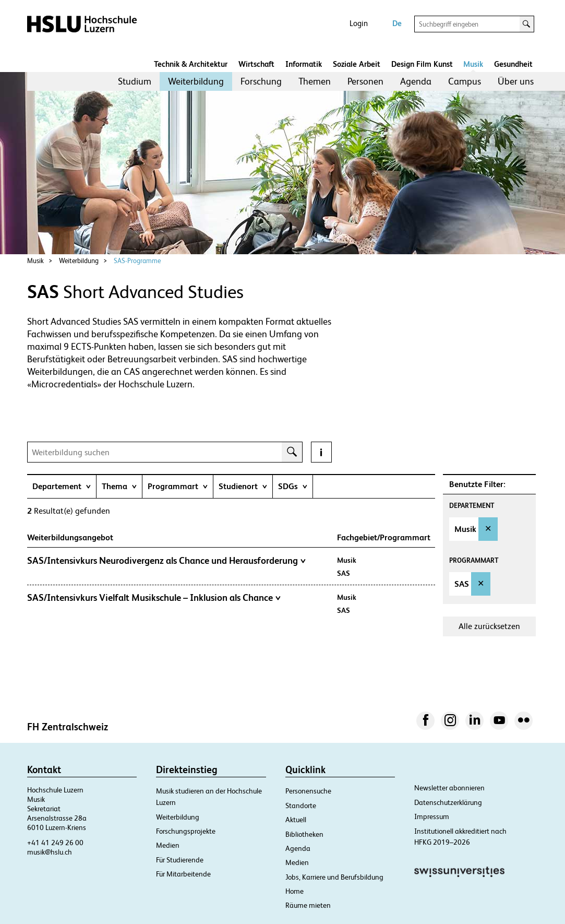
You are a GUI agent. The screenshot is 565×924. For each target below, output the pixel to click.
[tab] (62, 486)
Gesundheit (513, 64)
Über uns (516, 81)
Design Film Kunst (422, 64)
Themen (315, 81)
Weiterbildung (196, 81)
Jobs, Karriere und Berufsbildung (334, 877)
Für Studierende (180, 860)
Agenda (416, 81)
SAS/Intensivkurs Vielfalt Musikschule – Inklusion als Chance (154, 598)
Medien (168, 845)
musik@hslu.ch (50, 852)
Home (294, 891)
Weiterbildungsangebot (75, 537)
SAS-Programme (137, 261)
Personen (365, 81)
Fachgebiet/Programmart (384, 537)
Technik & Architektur (191, 64)
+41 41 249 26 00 (55, 843)
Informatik (304, 64)
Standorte (301, 805)
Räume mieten (308, 905)
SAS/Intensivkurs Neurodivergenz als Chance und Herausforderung (166, 561)
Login (359, 23)
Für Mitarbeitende (183, 874)
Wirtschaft (256, 64)
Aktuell (296, 820)
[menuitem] (135, 81)
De (397, 23)
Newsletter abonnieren (449, 788)
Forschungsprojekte (186, 831)
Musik (473, 64)
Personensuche (308, 791)
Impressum (432, 816)
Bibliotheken (304, 834)
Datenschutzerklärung (448, 802)
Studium (135, 81)
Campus (465, 81)
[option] (474, 529)
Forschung (261, 81)
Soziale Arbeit (357, 64)
